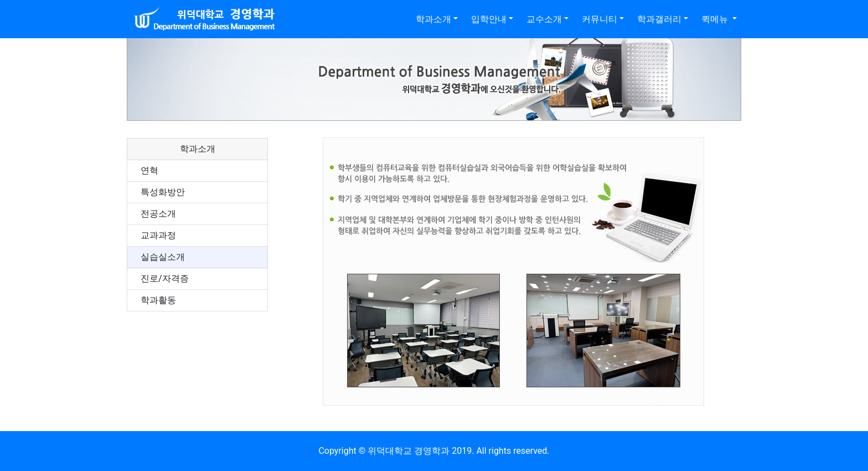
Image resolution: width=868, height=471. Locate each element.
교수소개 (544, 19)
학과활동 (158, 300)
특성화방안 (163, 192)
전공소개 (158, 214)
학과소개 (433, 19)
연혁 (149, 170)
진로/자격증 (165, 278)
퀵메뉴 (716, 19)
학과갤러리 (659, 19)
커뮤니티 (600, 19)
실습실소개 (163, 257)
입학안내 (489, 19)
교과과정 (158, 235)
